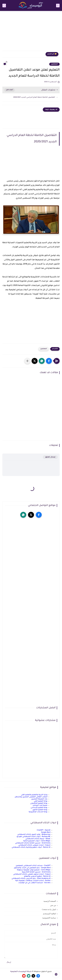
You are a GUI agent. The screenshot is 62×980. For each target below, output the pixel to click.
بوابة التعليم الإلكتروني (39, 803)
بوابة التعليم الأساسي (39, 808)
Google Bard (46, 832)
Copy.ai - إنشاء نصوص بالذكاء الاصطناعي (34, 845)
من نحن (53, 905)
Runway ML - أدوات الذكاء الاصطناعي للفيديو (34, 837)
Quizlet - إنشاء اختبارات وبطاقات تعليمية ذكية (33, 881)
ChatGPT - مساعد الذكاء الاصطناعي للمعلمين (33, 866)
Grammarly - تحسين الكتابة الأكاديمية (36, 872)
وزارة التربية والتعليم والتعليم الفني (34, 795)
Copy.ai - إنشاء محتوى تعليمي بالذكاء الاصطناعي (32, 874)
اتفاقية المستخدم (49, 914)
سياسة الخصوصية (49, 918)
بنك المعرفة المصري (39, 799)
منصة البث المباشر (40, 805)
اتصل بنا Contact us (49, 909)
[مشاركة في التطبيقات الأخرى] (27, 361)
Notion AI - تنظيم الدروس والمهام (37, 876)
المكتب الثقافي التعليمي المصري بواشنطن (31, 797)
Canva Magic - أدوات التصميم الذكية (37, 841)
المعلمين (54, 64)
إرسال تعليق (50, 457)
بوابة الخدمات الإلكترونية (38, 812)
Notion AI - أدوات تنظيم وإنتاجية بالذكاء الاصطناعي (31, 847)
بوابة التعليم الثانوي (40, 810)
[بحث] (4, 6)
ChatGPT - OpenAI (44, 830)
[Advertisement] (31, 32)
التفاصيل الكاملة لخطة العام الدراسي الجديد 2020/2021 (34, 97)
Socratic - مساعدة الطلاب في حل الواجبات (34, 883)
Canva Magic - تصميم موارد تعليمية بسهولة (34, 870)
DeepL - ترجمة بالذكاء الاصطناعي (38, 839)
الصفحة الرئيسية (50, 901)
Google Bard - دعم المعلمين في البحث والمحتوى (32, 868)
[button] (49, 361)
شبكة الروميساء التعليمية (21, 972)
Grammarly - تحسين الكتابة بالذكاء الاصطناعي (33, 843)
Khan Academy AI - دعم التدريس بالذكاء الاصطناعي (31, 879)
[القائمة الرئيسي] (58, 6)
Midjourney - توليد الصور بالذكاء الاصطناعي (34, 835)
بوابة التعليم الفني (41, 801)
